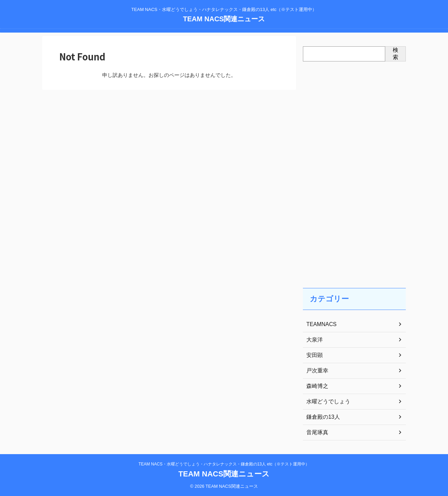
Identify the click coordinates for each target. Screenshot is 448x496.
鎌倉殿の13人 (321, 417)
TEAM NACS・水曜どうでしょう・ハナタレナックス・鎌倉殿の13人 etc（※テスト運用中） (224, 464)
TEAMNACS (320, 324)
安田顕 (314, 355)
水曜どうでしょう (326, 402)
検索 (396, 54)
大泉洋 (314, 340)
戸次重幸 (316, 371)
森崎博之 (316, 386)
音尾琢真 (316, 432)
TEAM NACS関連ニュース (224, 19)
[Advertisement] (354, 168)
